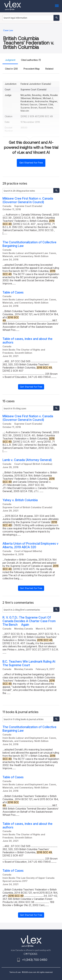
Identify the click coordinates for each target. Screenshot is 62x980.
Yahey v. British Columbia (20, 500)
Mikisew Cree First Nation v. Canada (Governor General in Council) (28, 200)
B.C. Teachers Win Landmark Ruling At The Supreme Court (29, 663)
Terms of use (15, 972)
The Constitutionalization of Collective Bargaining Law (29, 244)
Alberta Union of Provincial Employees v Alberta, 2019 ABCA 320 (30, 545)
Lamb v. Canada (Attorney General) (27, 460)
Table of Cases (13, 292)
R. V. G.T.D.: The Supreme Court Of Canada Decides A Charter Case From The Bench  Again (29, 621)
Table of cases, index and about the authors (27, 341)
